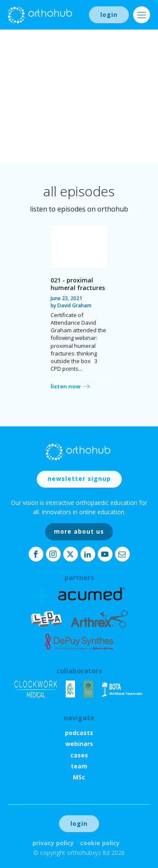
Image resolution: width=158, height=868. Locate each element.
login (109, 15)
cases (79, 755)
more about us (79, 531)
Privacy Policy (53, 843)
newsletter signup (79, 479)
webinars (79, 744)
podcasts (79, 733)
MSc (79, 777)
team (79, 766)
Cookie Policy (100, 843)
